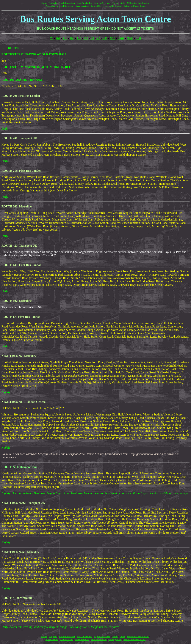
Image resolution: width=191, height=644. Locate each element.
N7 (98, 38)
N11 (105, 38)
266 (72, 38)
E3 (92, 38)
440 (79, 38)
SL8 (138, 38)
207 (58, 38)
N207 (121, 38)
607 (86, 38)
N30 (112, 38)
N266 (130, 38)
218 (65, 38)
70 (52, 38)
